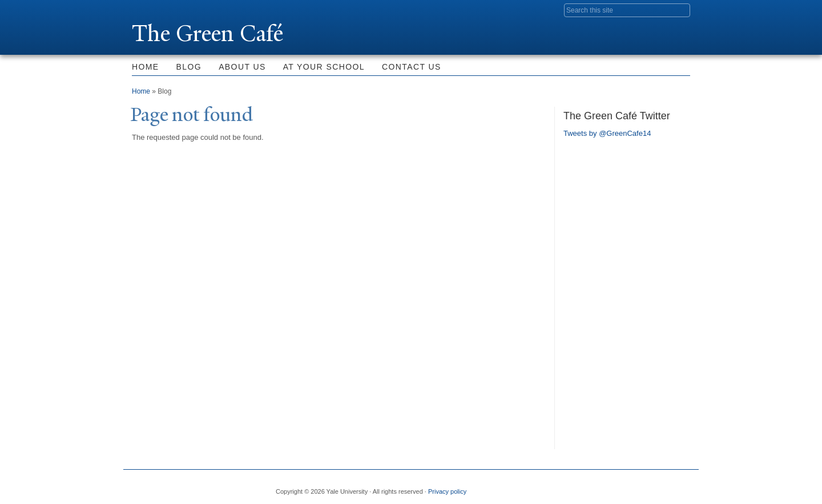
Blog (189, 67)
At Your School (324, 67)
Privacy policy (447, 491)
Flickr (626, 487)
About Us (242, 67)
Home (146, 67)
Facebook (570, 487)
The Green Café (207, 33)
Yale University (164, 10)
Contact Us (412, 67)
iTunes (653, 487)
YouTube (681, 487)
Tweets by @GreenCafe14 (607, 133)
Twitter (598, 487)
